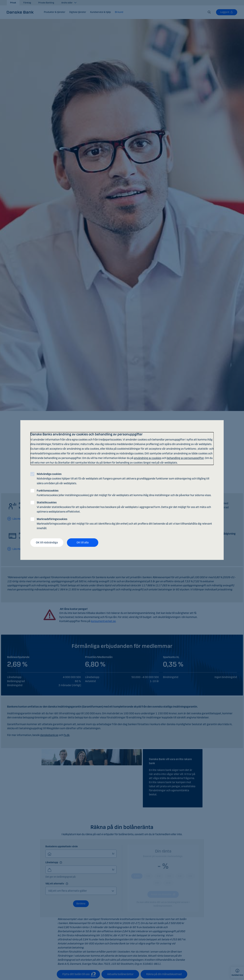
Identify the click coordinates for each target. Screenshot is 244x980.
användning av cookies (148, 458)
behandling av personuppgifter (185, 458)
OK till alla (83, 542)
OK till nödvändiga (47, 542)
